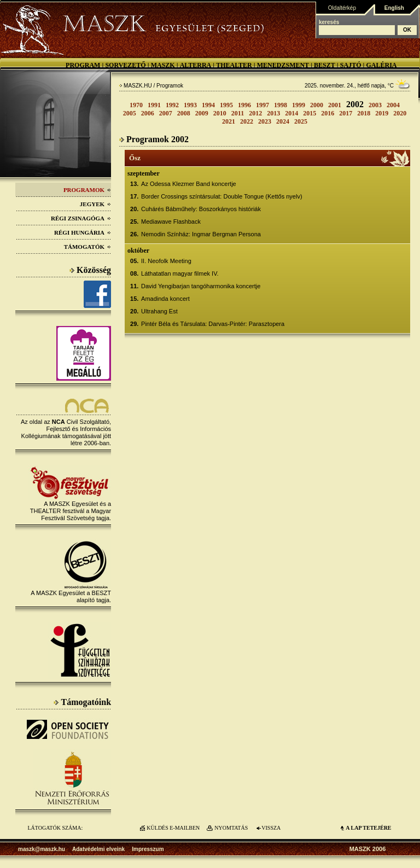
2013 (273, 113)
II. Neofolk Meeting (166, 261)
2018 (364, 113)
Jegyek (95, 204)
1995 (226, 105)
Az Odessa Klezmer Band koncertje (189, 184)
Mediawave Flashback (171, 222)
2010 (220, 113)
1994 (208, 105)
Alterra (196, 65)
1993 (190, 105)
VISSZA (271, 828)
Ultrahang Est (159, 311)
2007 (166, 113)
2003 (375, 105)
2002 (355, 104)
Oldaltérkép (342, 8)
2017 (346, 113)
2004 (393, 105)
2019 (382, 113)
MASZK (163, 65)
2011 (238, 113)
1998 (281, 105)
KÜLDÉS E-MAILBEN (173, 828)
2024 (283, 121)
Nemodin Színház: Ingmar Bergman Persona (201, 234)
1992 (172, 105)
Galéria (381, 65)
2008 (184, 113)
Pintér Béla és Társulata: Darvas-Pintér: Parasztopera (213, 324)
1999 (299, 105)
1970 (136, 105)
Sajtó (351, 65)
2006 (148, 113)
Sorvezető (125, 65)
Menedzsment (283, 65)
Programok (87, 190)
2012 (255, 113)
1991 (154, 105)
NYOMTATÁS (231, 828)
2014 (291, 113)
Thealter (234, 65)
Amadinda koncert (165, 299)
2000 (317, 105)
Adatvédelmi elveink (98, 849)
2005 (130, 113)
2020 (400, 113)
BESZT (325, 65)
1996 (244, 105)
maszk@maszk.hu (42, 849)
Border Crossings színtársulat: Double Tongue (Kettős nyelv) (222, 196)
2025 (301, 121)
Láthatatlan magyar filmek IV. (180, 273)
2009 (202, 113)
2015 (310, 113)
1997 (262, 105)
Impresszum (148, 849)
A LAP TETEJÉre (368, 828)
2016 (328, 113)
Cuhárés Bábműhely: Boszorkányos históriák (201, 209)
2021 (229, 121)
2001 (335, 105)
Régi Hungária (83, 232)
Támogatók (87, 247)
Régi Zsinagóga (81, 218)
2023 (265, 121)
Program (83, 65)
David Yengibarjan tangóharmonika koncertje (201, 286)
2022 (247, 121)
